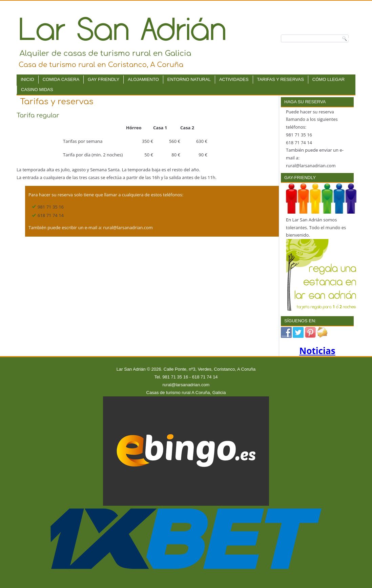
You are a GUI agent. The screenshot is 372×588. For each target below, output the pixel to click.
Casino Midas (37, 90)
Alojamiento (143, 79)
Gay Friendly (104, 79)
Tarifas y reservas (281, 79)
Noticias (317, 351)
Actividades (234, 79)
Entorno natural (189, 79)
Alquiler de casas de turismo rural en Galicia (106, 53)
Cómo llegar (328, 79)
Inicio (27, 79)
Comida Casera (61, 79)
